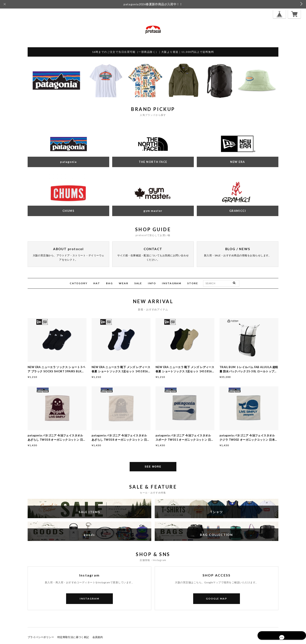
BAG (109, 283)
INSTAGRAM (172, 283)
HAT (97, 283)
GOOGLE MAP (217, 599)
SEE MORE (153, 467)
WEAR (124, 283)
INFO (152, 283)
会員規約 (98, 637)
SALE (138, 283)
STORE (193, 283)
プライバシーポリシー (41, 637)
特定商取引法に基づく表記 (73, 637)
